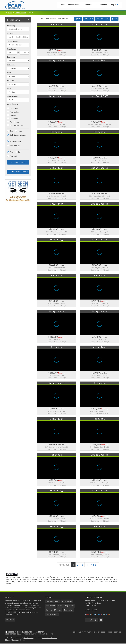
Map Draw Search (18, 172)
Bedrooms (11, 57)
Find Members (102, 5)
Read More (10, 620)
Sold (12, 146)
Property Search (74, 5)
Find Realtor (68, 610)
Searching (11, 26)
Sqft (20, 152)
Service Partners (52, 615)
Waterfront (14, 109)
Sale (12, 131)
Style (9, 89)
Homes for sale (21, 13)
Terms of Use (49, 634)
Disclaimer (33, 634)
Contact (117, 632)
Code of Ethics (107, 632)
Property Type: (13, 97)
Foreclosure (15, 122)
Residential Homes (53, 602)
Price (12, 152)
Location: (10, 34)
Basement (14, 119)
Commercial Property (54, 610)
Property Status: (20, 136)
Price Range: (12, 50)
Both (12, 135)
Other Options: (13, 104)
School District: (13, 42)
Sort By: (17, 146)
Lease (20, 131)
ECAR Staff (81, 632)
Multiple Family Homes (66, 606)
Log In (115, 5)
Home (62, 5)
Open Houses (67, 602)
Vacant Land (50, 606)
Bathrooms (11, 65)
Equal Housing (22, 634)
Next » (94, 565)
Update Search (18, 163)
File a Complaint (93, 632)
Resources (89, 5)
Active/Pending (15, 142)
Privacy (40, 634)
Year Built (13, 156)
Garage (13, 116)
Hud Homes (14, 126)
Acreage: (10, 81)
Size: (9, 73)
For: (22, 126)
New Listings (15, 112)
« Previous (64, 565)
